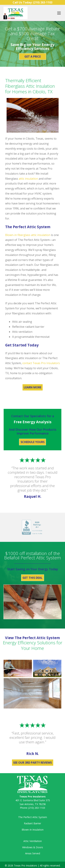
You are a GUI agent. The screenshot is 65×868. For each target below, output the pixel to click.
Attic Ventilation (33, 841)
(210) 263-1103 (36, 808)
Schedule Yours (33, 442)
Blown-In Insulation (33, 830)
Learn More (32, 387)
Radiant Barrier (32, 823)
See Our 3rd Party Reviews (32, 763)
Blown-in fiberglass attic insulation (28, 235)
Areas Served (33, 853)
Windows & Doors (33, 847)
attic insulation (28, 179)
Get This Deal (32, 578)
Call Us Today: (32, 2)
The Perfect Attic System (33, 817)
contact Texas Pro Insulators (41, 363)
